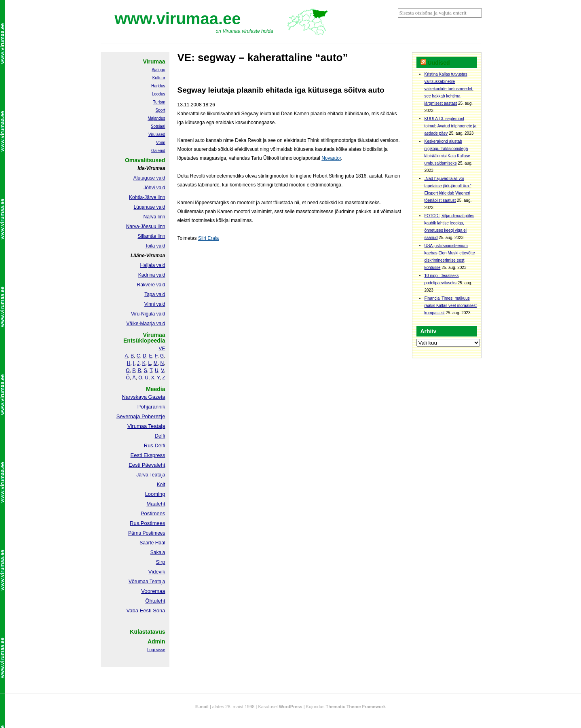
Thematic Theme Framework (356, 707)
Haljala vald (152, 265)
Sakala (158, 552)
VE (162, 349)
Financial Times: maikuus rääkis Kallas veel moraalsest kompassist (451, 306)
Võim (161, 143)
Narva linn (154, 217)
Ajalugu (158, 70)
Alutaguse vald (149, 178)
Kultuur (159, 78)
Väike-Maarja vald (146, 324)
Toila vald (155, 246)
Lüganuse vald (149, 207)
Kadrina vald (152, 275)
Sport (161, 110)
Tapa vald (155, 294)
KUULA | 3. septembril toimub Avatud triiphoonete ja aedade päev (451, 126)
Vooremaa (153, 591)
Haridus (158, 86)
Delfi (160, 436)
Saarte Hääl (152, 543)
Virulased (157, 134)
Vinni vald (155, 304)
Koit (161, 485)
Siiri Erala (208, 238)
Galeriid (158, 151)
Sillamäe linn (151, 236)
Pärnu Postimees (147, 533)
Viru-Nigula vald (148, 314)
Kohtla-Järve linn (147, 197)
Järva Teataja (151, 475)
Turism (159, 102)
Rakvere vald (151, 285)
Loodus (159, 94)
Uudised (438, 63)
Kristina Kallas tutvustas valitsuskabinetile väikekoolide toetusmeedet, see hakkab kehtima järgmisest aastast (449, 89)
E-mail (202, 707)
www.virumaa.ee (178, 19)
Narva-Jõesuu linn (146, 226)
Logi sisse (156, 650)
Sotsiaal (158, 126)
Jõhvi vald (154, 188)
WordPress (291, 707)
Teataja (157, 582)
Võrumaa (138, 582)
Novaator (331, 158)
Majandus (156, 118)
